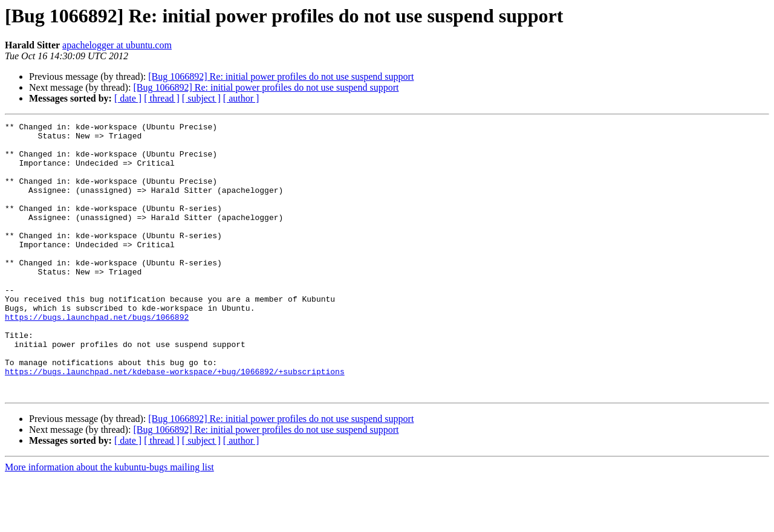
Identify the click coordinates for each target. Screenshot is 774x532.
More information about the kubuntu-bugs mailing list (109, 521)
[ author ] (241, 98)
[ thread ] (162, 98)
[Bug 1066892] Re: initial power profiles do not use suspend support (281, 76)
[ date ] (128, 98)
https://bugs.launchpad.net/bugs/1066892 (97, 357)
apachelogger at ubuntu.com (117, 45)
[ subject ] (201, 98)
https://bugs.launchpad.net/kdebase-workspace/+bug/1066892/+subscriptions (175, 422)
